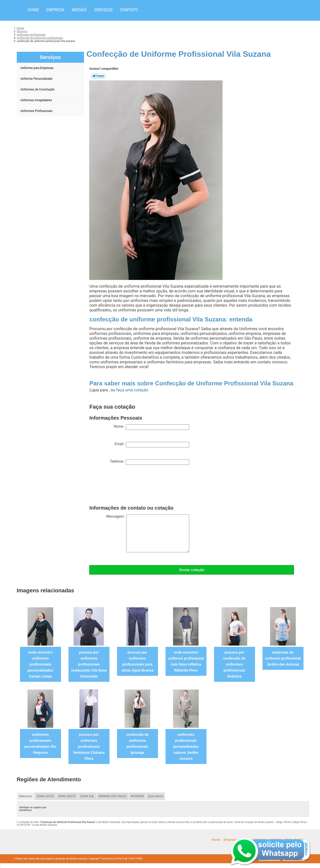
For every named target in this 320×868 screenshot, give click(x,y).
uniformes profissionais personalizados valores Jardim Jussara (186, 747)
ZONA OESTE (67, 796)
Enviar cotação (192, 570)
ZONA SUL (87, 796)
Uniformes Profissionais (37, 111)
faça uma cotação (132, 390)
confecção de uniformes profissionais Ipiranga (137, 744)
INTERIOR (137, 796)
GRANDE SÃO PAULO (112, 796)
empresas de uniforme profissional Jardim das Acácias (283, 658)
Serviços (103, 10)
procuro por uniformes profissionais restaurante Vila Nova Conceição (89, 664)
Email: (152, 445)
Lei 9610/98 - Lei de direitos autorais (37, 825)
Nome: (151, 427)
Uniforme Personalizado (37, 79)
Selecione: (26, 796)
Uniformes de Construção (38, 89)
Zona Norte (155, 796)
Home (33, 10)
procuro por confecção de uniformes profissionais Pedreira (234, 664)
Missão (79, 10)
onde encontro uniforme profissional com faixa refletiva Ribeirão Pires (186, 661)
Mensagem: (148, 533)
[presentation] (127, 486)
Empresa (55, 10)
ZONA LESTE (45, 796)
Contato (129, 10)
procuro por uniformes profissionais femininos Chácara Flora (89, 747)
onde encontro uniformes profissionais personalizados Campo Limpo (40, 664)
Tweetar (98, 76)
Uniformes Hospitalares (37, 100)
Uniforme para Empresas (37, 68)
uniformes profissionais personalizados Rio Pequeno (40, 744)
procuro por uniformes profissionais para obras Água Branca (137, 661)
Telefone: (149, 462)
